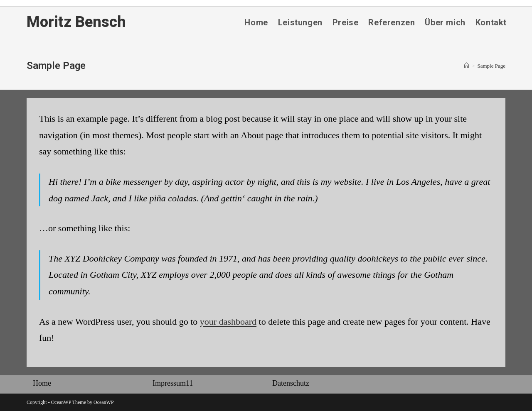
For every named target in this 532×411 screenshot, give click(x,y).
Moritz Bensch (76, 22)
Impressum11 (173, 383)
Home (42, 383)
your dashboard (228, 322)
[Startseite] (467, 66)
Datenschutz (291, 383)
